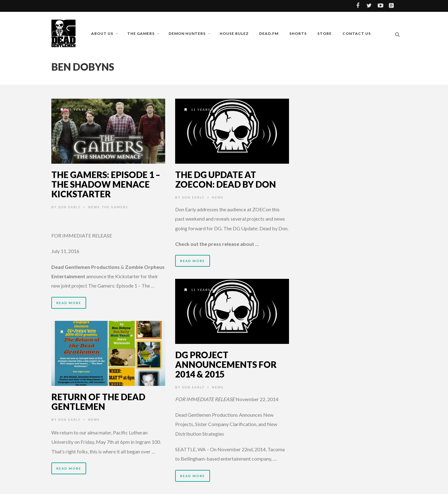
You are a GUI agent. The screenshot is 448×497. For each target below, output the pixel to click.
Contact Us (357, 33)
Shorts (298, 33)
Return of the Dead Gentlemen (98, 402)
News (94, 207)
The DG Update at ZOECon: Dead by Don (226, 179)
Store (324, 33)
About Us (102, 33)
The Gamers (141, 33)
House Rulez (234, 33)
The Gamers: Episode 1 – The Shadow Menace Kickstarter (106, 184)
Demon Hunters (187, 33)
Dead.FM (269, 33)
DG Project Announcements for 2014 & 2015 (226, 364)
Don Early (70, 207)
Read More (69, 303)
